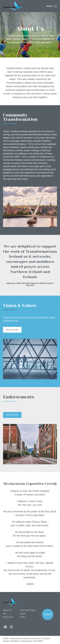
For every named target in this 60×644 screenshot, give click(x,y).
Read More (12, 330)
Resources (8, 617)
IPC (5, 614)
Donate (48, 614)
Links (23, 617)
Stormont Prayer (28, 610)
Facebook (11, 627)
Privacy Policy (35, 639)
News (23, 614)
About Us (7, 610)
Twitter (5, 627)
